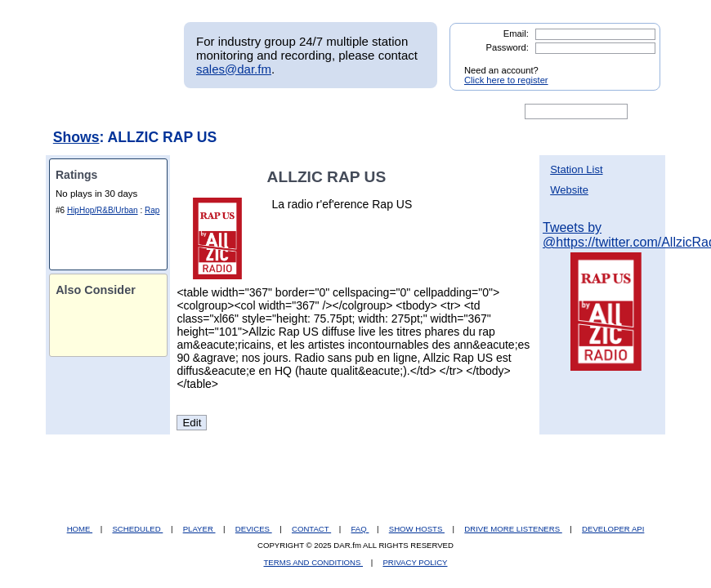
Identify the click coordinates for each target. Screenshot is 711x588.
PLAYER (199, 529)
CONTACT (311, 529)
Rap (152, 210)
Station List (576, 169)
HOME (80, 529)
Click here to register (506, 80)
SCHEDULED (137, 529)
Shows (76, 137)
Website (569, 190)
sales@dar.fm (234, 69)
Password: (508, 47)
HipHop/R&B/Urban (103, 210)
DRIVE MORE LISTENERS (513, 529)
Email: (516, 33)
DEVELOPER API (613, 529)
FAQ (360, 529)
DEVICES (254, 529)
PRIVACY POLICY (415, 562)
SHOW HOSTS (417, 529)
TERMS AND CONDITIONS (314, 562)
